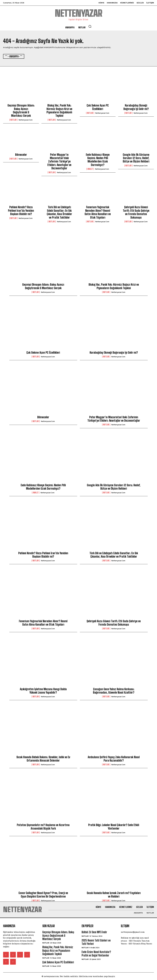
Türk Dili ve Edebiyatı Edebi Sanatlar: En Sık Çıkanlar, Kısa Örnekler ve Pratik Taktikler (59, 212)
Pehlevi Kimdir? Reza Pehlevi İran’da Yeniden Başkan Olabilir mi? (21, 211)
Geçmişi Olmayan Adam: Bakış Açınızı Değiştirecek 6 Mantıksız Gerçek (21, 111)
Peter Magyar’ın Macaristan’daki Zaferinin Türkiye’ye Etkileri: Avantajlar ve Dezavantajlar (59, 162)
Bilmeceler (21, 155)
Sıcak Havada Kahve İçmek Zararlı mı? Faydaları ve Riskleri (114, 895)
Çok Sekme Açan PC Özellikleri (98, 107)
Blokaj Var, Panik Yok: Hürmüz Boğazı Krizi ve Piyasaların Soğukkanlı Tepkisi (59, 111)
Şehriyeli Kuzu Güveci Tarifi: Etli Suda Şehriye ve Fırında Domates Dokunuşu (136, 212)
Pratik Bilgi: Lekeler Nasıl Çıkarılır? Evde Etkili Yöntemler (114, 827)
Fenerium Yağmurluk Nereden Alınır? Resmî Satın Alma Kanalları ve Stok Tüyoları (98, 212)
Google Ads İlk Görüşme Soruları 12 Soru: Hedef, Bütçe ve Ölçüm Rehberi (136, 158)
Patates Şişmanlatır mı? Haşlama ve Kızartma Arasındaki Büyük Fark (43, 827)
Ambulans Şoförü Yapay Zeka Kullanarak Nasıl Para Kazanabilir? (114, 759)
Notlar (13, 120)
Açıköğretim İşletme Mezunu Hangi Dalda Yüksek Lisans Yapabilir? (43, 691)
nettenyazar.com (26, 120)
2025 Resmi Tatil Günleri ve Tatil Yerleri (96, 942)
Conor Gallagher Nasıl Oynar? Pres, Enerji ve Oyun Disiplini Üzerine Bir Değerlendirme (43, 895)
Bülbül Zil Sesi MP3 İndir (94, 932)
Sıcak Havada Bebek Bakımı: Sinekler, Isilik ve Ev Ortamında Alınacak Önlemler (43, 759)
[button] (90, 26)
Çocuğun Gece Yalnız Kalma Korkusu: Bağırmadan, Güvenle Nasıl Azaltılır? (114, 691)
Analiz (90, 169)
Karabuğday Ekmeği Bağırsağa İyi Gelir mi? (136, 107)
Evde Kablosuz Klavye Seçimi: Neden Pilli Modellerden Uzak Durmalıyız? (98, 160)
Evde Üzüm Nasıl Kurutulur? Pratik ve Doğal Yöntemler (96, 954)
